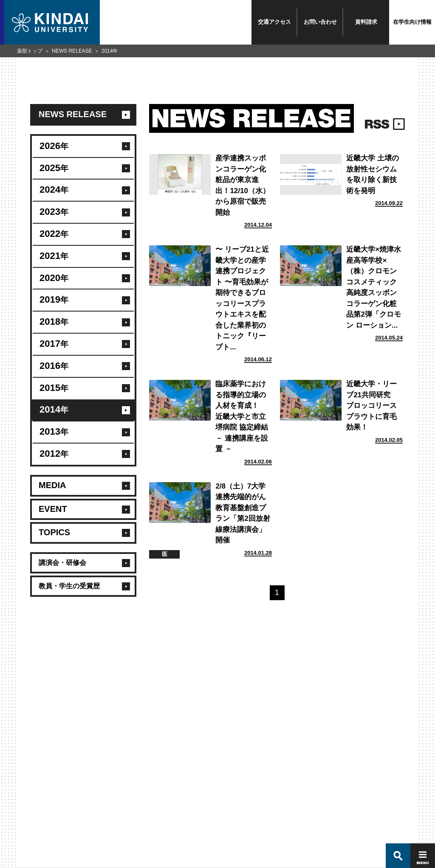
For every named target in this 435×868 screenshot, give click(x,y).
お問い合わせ (320, 22)
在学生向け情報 (412, 22)
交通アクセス (274, 22)
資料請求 (366, 22)
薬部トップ (30, 51)
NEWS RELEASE (72, 51)
